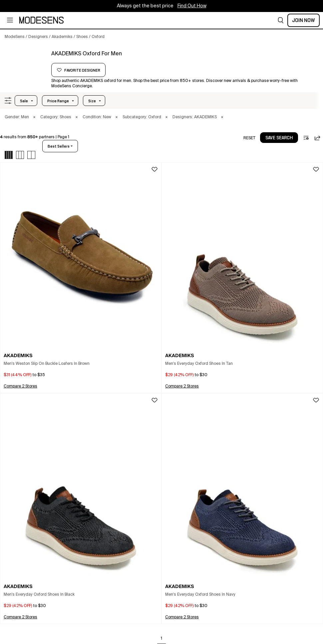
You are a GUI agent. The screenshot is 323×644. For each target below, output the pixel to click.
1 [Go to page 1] (161, 639)
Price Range (58, 101)
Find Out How (192, 6)
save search (279, 138)
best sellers (59, 146)
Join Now (304, 20)
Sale (24, 101)
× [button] (34, 117)
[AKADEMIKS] (26, 62)
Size (92, 101)
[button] (281, 20)
